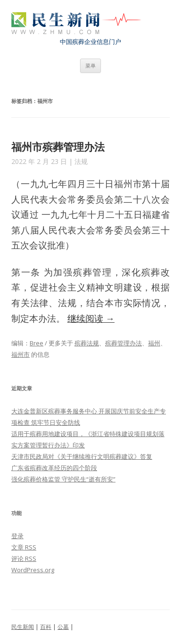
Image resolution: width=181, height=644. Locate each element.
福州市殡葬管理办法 (58, 146)
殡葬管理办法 (123, 343)
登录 (17, 536)
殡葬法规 (87, 343)
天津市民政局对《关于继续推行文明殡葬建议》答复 (82, 456)
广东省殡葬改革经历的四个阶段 (54, 468)
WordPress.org (33, 570)
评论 (24, 558)
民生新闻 (23, 627)
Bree (37, 343)
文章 (24, 547)
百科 (46, 627)
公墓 (63, 627)
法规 (81, 161)
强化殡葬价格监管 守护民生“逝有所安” (63, 479)
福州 (154, 343)
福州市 (21, 354)
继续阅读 (91, 318)
